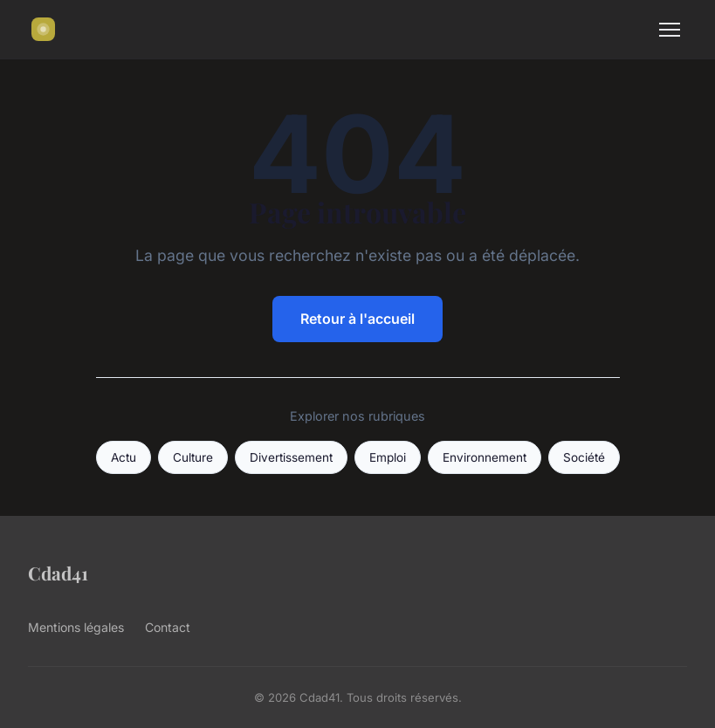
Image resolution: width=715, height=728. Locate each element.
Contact (168, 627)
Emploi (388, 457)
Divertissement (291, 457)
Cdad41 (58, 573)
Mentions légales (76, 627)
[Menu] (670, 30)
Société (584, 457)
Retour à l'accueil (357, 319)
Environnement (485, 457)
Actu (124, 457)
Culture (193, 457)
